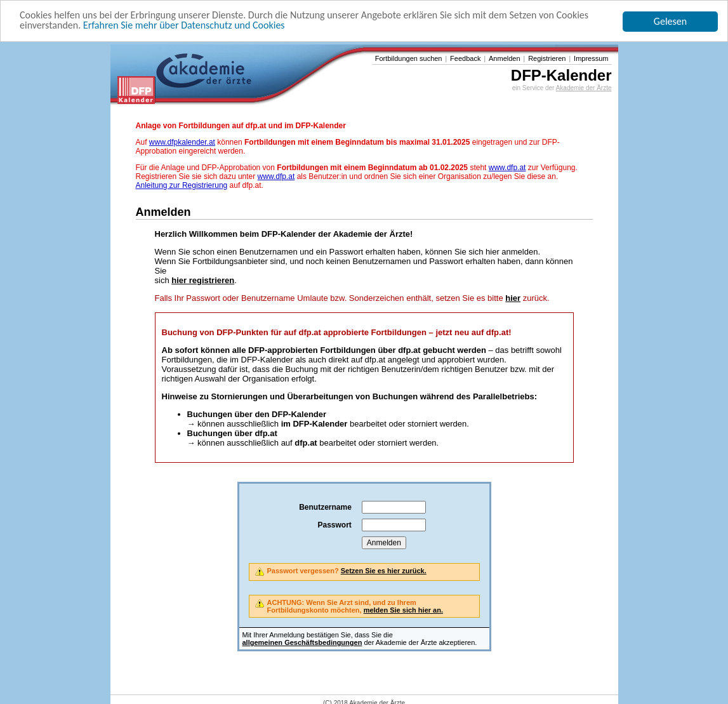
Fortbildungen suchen (409, 58)
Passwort (334, 525)
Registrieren (547, 58)
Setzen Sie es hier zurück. (384, 571)
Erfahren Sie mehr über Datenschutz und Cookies (184, 25)
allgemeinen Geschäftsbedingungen (302, 642)
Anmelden (505, 58)
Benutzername (325, 507)
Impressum (591, 58)
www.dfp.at (507, 168)
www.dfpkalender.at (182, 142)
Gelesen (670, 21)
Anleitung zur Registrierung (182, 185)
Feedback (465, 58)
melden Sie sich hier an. (403, 610)
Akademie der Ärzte (584, 88)
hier (513, 298)
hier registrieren (203, 280)
